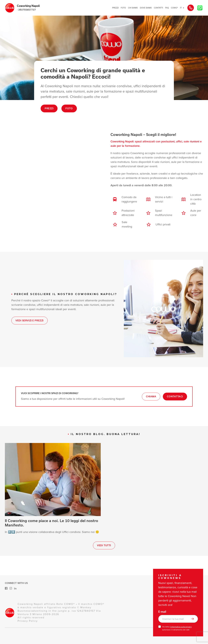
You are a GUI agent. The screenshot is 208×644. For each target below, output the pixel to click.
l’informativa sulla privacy (181, 627)
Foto (69, 108)
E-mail (162, 612)
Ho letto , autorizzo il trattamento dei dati (177, 628)
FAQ (167, 8)
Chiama (151, 397)
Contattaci (175, 397)
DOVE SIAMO (146, 8)
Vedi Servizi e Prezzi (29, 321)
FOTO (123, 8)
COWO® (174, 8)
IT (181, 8)
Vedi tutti (104, 545)
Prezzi (49, 108)
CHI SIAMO (133, 8)
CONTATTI (158, 8)
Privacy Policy (28, 621)
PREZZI (115, 8)
